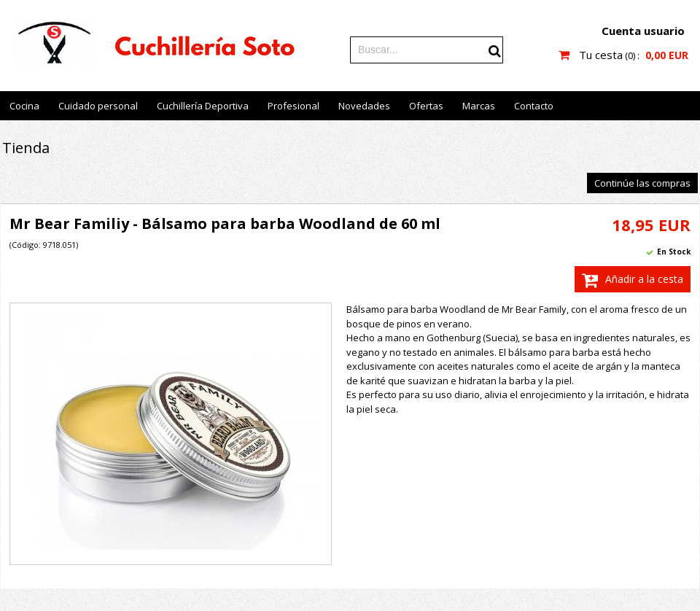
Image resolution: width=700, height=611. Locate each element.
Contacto (534, 106)
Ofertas (426, 106)
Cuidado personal (98, 106)
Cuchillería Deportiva (203, 106)
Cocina (24, 106)
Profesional (293, 106)
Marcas (479, 106)
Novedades (364, 106)
